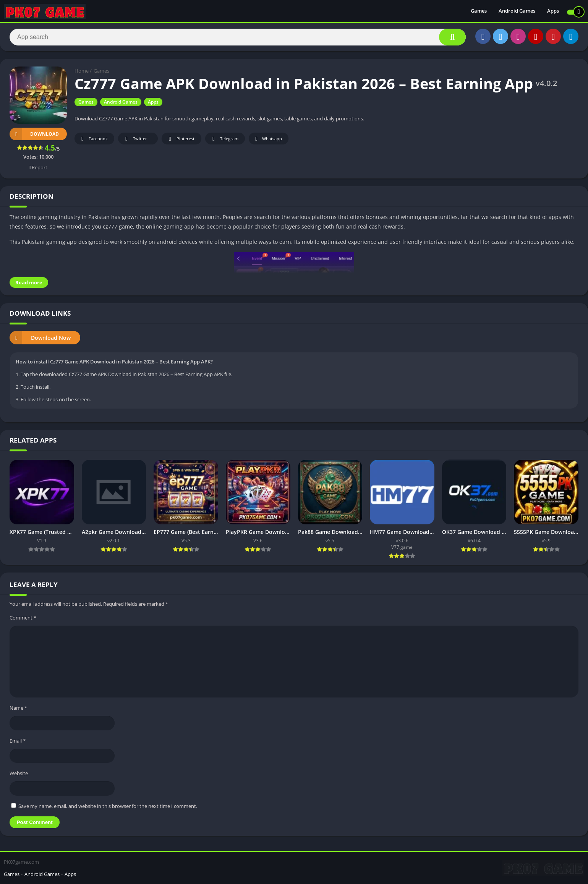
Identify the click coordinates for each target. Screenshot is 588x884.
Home (82, 71)
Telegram (224, 139)
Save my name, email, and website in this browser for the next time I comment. (108, 806)
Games (479, 11)
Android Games (517, 11)
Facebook (93, 139)
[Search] (238, 37)
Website (19, 773)
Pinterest (180, 139)
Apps (553, 11)
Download (34, 134)
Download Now (40, 338)
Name (18, 708)
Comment (23, 618)
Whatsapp (268, 139)
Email (18, 741)
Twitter (135, 139)
